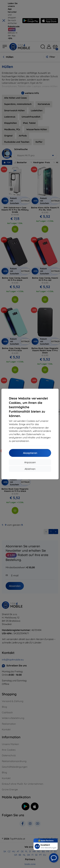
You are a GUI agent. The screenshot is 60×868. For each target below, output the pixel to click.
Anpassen (30, 462)
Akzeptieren (30, 453)
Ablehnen (30, 469)
